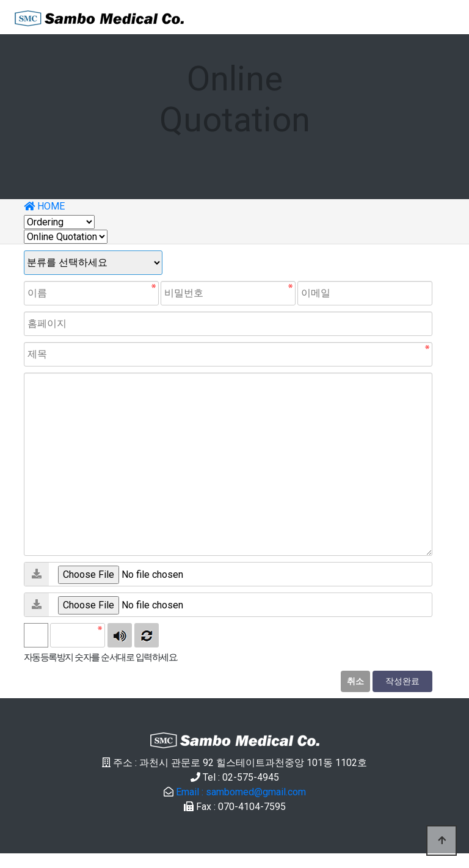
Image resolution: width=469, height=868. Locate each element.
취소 (355, 681)
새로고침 (147, 635)
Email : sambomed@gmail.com (241, 792)
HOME (44, 206)
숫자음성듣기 (120, 635)
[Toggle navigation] (437, 17)
